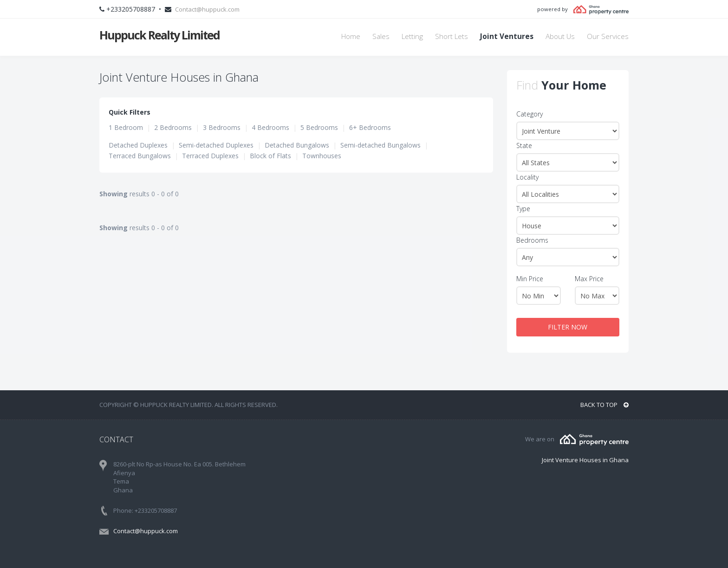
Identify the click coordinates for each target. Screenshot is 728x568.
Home (351, 36)
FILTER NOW (568, 327)
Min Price (530, 279)
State (524, 145)
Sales (381, 36)
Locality (527, 177)
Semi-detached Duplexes (216, 145)
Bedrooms (532, 240)
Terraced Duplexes (210, 156)
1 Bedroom (126, 127)
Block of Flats (270, 156)
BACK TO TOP (604, 405)
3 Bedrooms (222, 127)
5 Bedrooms (319, 127)
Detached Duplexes (138, 145)
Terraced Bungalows (140, 156)
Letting (412, 36)
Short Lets (452, 36)
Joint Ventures (507, 36)
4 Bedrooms (270, 127)
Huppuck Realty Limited (159, 35)
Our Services (608, 36)
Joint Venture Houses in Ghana (585, 460)
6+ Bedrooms (370, 127)
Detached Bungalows (297, 145)
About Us (560, 36)
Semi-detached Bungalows (380, 145)
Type (523, 209)
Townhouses (322, 156)
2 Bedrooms (173, 127)
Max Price (589, 279)
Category (530, 114)
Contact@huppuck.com (207, 9)
